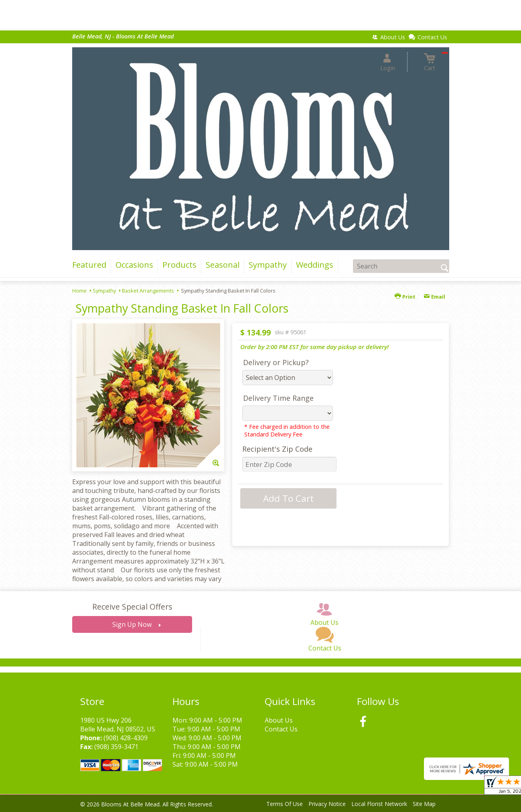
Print (405, 297)
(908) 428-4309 (126, 738)
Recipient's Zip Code (277, 449)
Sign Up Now (132, 624)
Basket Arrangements (148, 291)
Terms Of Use (285, 804)
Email (434, 297)
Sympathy (104, 291)
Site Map (424, 804)
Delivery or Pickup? (276, 362)
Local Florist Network (379, 804)
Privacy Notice (327, 804)
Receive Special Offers (132, 607)
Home (79, 291)
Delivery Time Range (278, 398)
